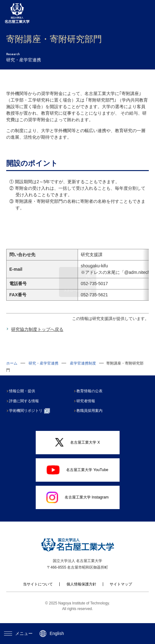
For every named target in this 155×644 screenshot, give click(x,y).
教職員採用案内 (92, 417)
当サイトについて (38, 591)
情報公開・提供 (24, 398)
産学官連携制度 (83, 370)
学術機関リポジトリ (32, 417)
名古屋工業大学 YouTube (77, 476)
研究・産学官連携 (43, 370)
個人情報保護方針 (81, 591)
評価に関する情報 (26, 408)
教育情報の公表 (92, 398)
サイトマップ (121, 591)
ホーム (12, 370)
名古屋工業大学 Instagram (77, 504)
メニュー (18, 633)
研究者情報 (88, 408)
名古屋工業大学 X (77, 449)
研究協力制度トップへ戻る (37, 336)
